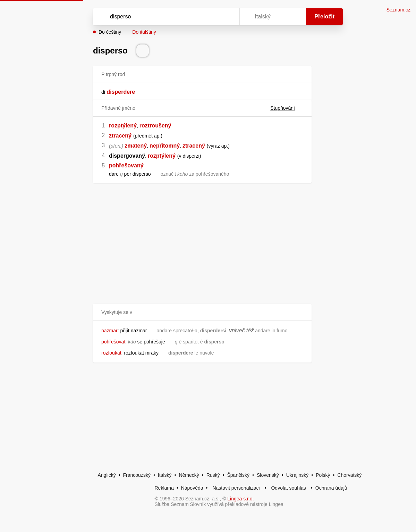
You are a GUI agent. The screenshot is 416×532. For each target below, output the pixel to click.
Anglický (107, 475)
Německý (189, 475)
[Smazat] (212, 17)
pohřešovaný (126, 165)
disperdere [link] (121, 92)
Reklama (164, 488)
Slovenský (268, 475)
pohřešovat (113, 342)
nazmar (109, 331)
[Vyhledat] (157, 17)
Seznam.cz (398, 10)
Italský (165, 475)
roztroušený (155, 126)
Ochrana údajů (331, 488)
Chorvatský (349, 475)
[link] (106, 92)
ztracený (120, 136)
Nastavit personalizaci (236, 488)
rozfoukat (111, 353)
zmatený (136, 146)
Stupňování (287, 108)
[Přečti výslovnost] (143, 51)
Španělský (238, 475)
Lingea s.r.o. (240, 499)
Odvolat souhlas (288, 488)
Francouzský (137, 475)
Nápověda (192, 488)
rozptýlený (123, 126)
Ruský (213, 475)
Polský (323, 475)
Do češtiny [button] (110, 32)
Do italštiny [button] (144, 32)
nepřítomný (165, 146)
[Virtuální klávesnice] (228, 17)
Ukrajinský (298, 475)
